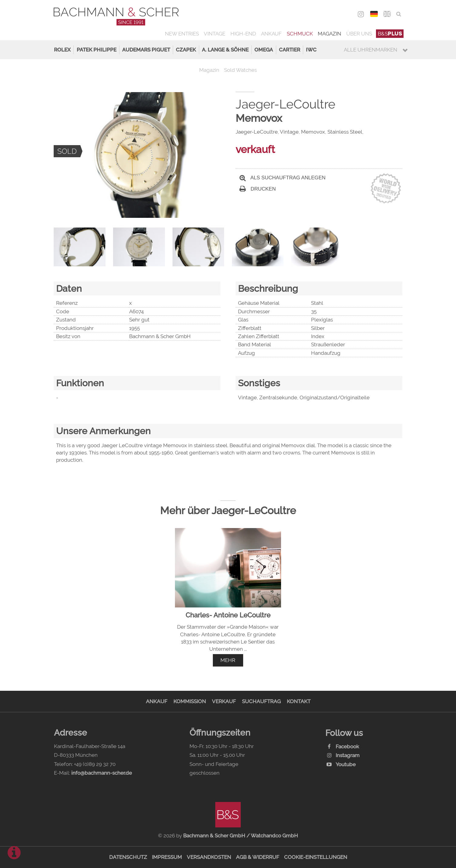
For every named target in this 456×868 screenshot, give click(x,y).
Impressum (167, 857)
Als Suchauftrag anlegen (283, 178)
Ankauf (271, 34)
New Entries (182, 34)
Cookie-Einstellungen (316, 857)
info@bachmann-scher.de (102, 773)
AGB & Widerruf (258, 857)
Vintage (215, 34)
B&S (390, 34)
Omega (264, 50)
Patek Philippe (97, 50)
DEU (374, 14)
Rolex (62, 50)
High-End (243, 34)
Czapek (186, 50)
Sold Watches (240, 70)
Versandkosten (209, 857)
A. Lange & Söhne (225, 50)
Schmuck (300, 34)
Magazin (329, 34)
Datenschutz (128, 857)
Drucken (258, 189)
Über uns (359, 34)
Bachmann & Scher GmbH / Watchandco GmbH (241, 836)
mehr (228, 660)
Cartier (290, 50)
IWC (311, 50)
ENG (387, 14)
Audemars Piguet (146, 50)
